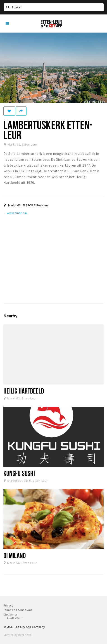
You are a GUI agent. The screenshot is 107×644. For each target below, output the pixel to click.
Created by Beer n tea (17, 635)
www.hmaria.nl (17, 213)
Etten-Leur (15, 618)
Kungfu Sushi (19, 473)
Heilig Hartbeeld (24, 391)
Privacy (8, 605)
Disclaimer (10, 615)
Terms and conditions (18, 610)
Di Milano (15, 555)
